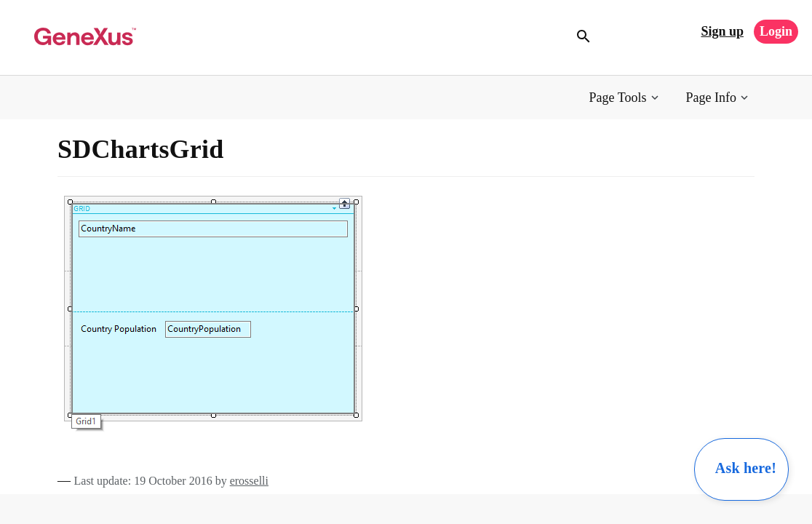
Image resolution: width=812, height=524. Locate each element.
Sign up (722, 31)
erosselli (249, 481)
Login (776, 31)
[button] (625, 98)
